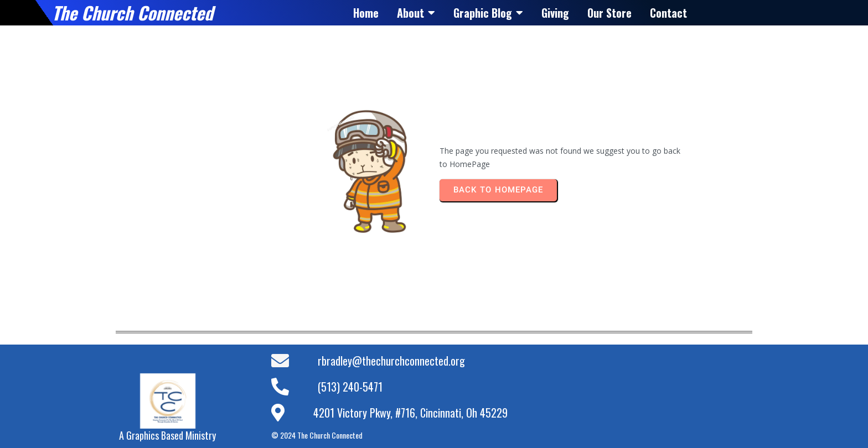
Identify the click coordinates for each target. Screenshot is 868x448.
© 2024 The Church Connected (317, 435)
